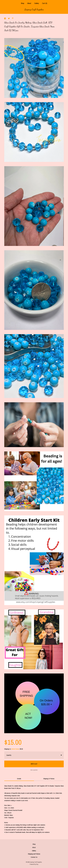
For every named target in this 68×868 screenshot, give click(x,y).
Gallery (37, 3)
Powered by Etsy (34, 864)
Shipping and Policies (34, 854)
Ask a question (34, 770)
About (29, 3)
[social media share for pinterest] (13, 19)
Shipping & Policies (49, 779)
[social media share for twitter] (9, 19)
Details (19, 779)
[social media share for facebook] (5, 19)
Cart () (45, 3)
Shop (23, 3)
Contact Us (34, 857)
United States (15, 749)
